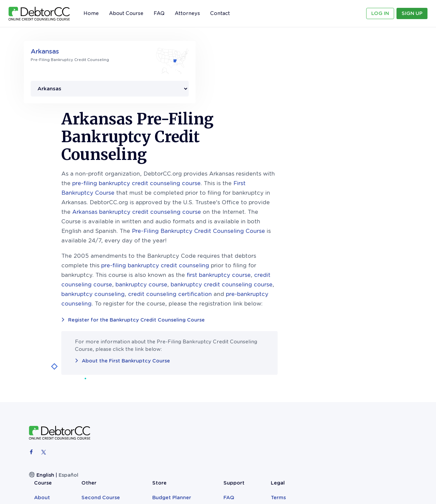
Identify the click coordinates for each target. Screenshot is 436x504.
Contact (220, 13)
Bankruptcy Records (293, 392)
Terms (378, 375)
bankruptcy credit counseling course (319, 215)
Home (91, 13)
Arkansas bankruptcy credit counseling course (234, 142)
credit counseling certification (267, 225)
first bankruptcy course (316, 205)
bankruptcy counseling (190, 225)
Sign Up (412, 13)
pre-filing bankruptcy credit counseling (252, 196)
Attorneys (187, 13)
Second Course (224, 375)
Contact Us (344, 384)
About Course (126, 13)
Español (68, 405)
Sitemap (381, 392)
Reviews (174, 384)
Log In (380, 13)
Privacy (380, 384)
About (172, 375)
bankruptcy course (238, 215)
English (45, 405)
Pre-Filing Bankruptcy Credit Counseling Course (295, 161)
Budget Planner (286, 375)
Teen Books (281, 384)
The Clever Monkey (291, 401)
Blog (211, 384)
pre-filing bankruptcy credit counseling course (233, 114)
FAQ (159, 13)
